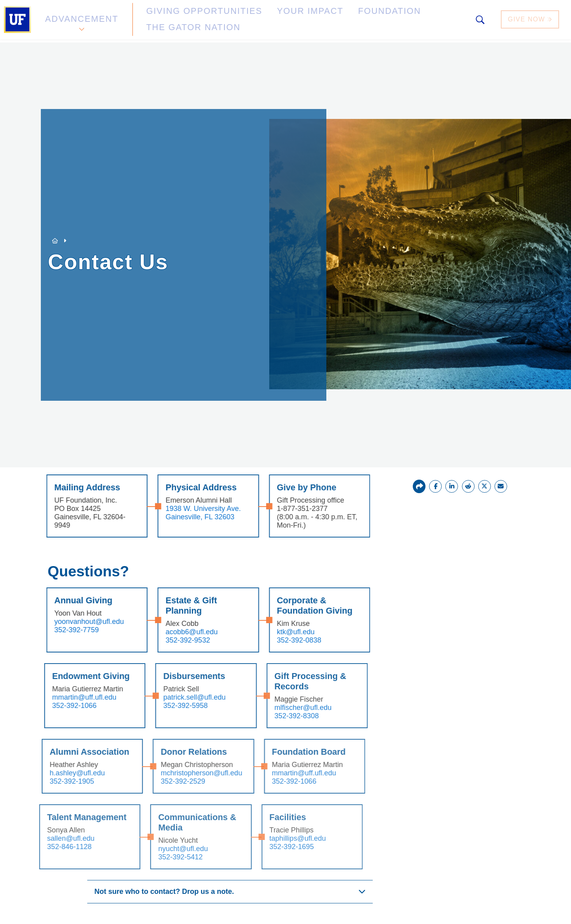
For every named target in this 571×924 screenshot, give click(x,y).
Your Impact (264, 21)
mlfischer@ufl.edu (286, 708)
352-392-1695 (274, 847)
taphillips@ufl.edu (280, 838)
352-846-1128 (52, 847)
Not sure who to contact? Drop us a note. (164, 891)
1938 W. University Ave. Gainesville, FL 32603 (188, 513)
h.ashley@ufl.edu (60, 773)
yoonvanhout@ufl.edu (75, 622)
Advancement (81, 21)
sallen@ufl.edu (53, 838)
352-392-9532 (173, 640)
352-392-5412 (163, 857)
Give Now (531, 21)
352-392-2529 (166, 781)
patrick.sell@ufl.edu (178, 697)
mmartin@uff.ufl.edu (68, 697)
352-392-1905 (55, 781)
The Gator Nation (402, 21)
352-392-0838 (284, 640)
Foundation (328, 21)
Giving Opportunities (181, 21)
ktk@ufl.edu (280, 632)
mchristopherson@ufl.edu (184, 773)
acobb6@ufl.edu (177, 632)
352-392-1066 (58, 706)
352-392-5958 (169, 706)
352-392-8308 (280, 716)
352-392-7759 (62, 630)
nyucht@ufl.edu (166, 849)
